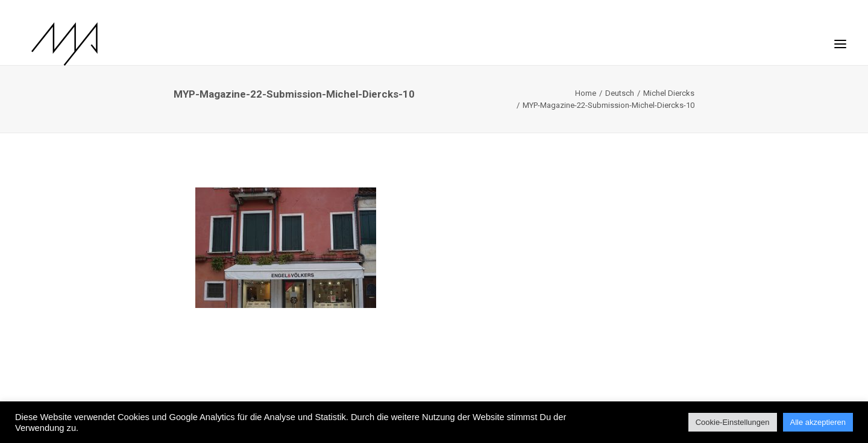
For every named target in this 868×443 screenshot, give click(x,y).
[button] (840, 38)
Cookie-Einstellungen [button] (733, 422)
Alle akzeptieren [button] (818, 422)
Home (586, 93)
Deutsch (620, 93)
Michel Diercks (669, 93)
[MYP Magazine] (55, 44)
